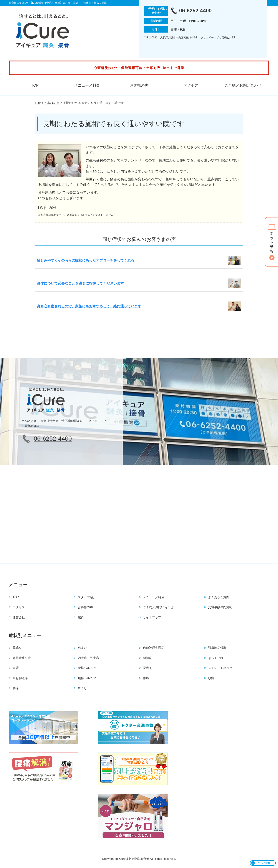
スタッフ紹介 (87, 597)
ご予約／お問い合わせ (243, 85)
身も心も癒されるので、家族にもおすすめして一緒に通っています (89, 306)
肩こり (82, 688)
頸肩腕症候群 (217, 648)
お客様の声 (139, 85)
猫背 (16, 668)
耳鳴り (17, 648)
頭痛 (211, 678)
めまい (82, 648)
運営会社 (19, 617)
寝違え (147, 668)
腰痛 (16, 688)
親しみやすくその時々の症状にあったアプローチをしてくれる (86, 260)
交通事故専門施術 (220, 607)
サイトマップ (152, 617)
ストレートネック (220, 668)
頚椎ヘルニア (87, 678)
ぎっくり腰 (216, 658)
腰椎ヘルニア (87, 668)
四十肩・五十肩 (88, 658)
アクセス (191, 85)
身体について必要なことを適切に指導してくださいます (80, 283)
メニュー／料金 (87, 85)
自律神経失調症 (154, 648)
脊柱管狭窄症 (22, 658)
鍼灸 (81, 617)
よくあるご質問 (219, 597)
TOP (35, 85)
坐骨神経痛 (20, 678)
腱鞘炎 (147, 658)
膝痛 (146, 678)
